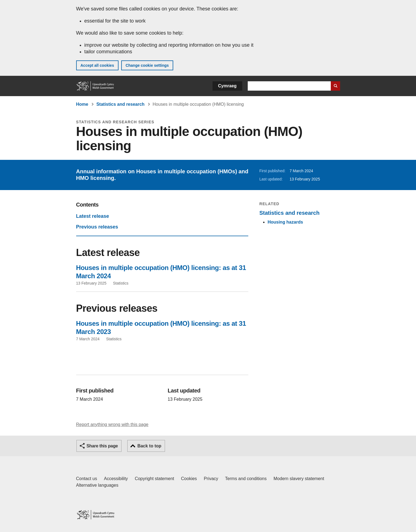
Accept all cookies (97, 65)
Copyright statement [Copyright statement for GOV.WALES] (154, 479)
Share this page (102, 446)
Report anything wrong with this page (112, 424)
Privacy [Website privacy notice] (211, 479)
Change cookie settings (147, 65)
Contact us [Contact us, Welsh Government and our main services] (87, 479)
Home (82, 104)
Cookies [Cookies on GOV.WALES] (189, 479)
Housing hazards (285, 222)
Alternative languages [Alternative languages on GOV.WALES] (97, 485)
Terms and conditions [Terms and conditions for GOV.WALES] (246, 479)
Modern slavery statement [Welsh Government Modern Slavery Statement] (299, 479)
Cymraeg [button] (227, 86)
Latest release (93, 216)
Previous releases (97, 227)
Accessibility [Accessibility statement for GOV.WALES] (116, 479)
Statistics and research (120, 104)
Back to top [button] (149, 446)
